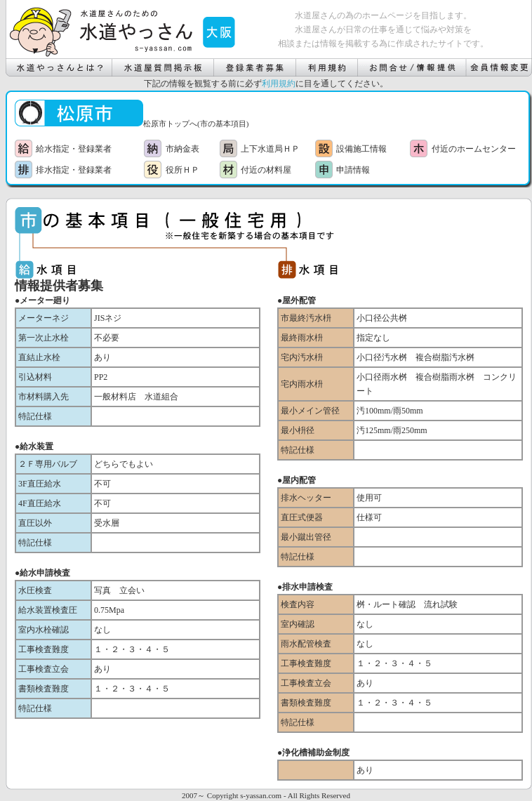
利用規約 (279, 84)
